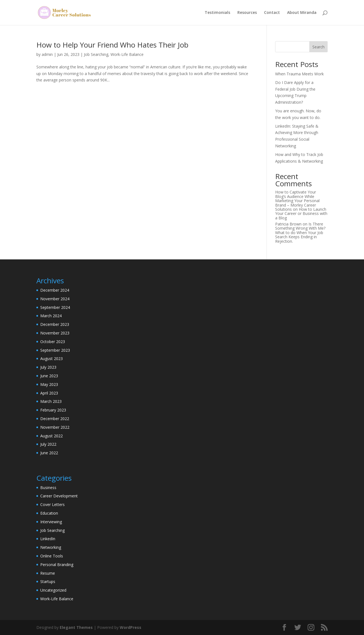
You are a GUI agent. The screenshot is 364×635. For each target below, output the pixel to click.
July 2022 (48, 444)
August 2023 (52, 359)
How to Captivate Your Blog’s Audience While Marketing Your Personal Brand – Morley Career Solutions (297, 201)
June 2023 (49, 376)
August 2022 (52, 436)
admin (47, 54)
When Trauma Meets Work (299, 74)
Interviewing (51, 522)
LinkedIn (48, 539)
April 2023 (49, 393)
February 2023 (53, 410)
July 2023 (48, 367)
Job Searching (96, 54)
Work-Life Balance (127, 54)
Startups (48, 581)
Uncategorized (53, 590)
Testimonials (217, 13)
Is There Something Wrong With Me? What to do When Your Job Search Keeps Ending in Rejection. (300, 233)
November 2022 (55, 427)
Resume (48, 573)
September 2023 (55, 350)
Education (49, 513)
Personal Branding (57, 565)
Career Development (59, 496)
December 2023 (55, 324)
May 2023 (49, 384)
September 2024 (55, 307)
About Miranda (302, 13)
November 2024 (55, 299)
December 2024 (55, 290)
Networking (51, 547)
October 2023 (53, 342)
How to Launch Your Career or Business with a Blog (301, 214)
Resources (247, 13)
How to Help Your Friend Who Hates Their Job (112, 45)
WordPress (130, 627)
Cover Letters (52, 504)
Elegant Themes (76, 627)
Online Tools (52, 556)
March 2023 (51, 401)
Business (48, 488)
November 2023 (55, 333)
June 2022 (49, 453)
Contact (272, 13)
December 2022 (55, 419)
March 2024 (51, 316)
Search (318, 47)
